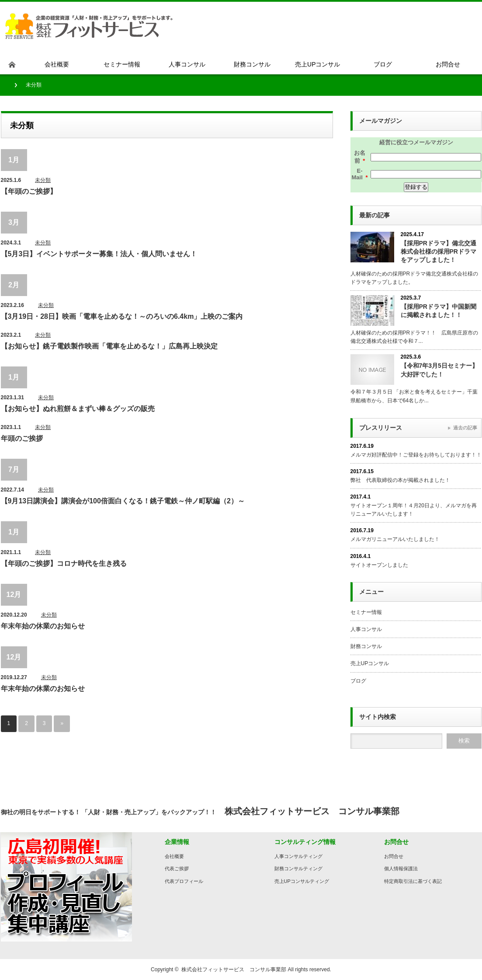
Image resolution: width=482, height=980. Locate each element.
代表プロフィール (184, 881)
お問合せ (394, 856)
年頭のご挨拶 (22, 438)
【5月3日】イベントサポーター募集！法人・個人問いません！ (99, 254)
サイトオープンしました (379, 565)
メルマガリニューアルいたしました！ (395, 539)
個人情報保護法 (401, 868)
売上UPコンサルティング (302, 881)
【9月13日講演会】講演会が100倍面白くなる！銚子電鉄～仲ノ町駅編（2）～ (123, 501)
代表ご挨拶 (177, 868)
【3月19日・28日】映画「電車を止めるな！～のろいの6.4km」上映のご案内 (122, 316)
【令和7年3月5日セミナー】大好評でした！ (439, 370)
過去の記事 (465, 428)
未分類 (43, 180)
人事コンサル (366, 629)
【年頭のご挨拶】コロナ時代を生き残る (64, 563)
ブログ (358, 681)
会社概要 (174, 856)
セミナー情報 (366, 612)
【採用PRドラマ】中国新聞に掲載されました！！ (439, 311)
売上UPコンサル (370, 663)
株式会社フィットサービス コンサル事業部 (234, 970)
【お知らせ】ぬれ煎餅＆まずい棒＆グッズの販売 (78, 409)
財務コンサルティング (298, 868)
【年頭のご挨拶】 (29, 191)
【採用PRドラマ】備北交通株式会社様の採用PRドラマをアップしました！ (439, 251)
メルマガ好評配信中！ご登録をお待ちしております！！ (416, 455)
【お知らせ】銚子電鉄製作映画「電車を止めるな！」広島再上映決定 (109, 346)
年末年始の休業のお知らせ (43, 626)
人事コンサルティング (298, 856)
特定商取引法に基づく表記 (413, 881)
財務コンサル (366, 646)
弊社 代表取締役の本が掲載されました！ (400, 480)
